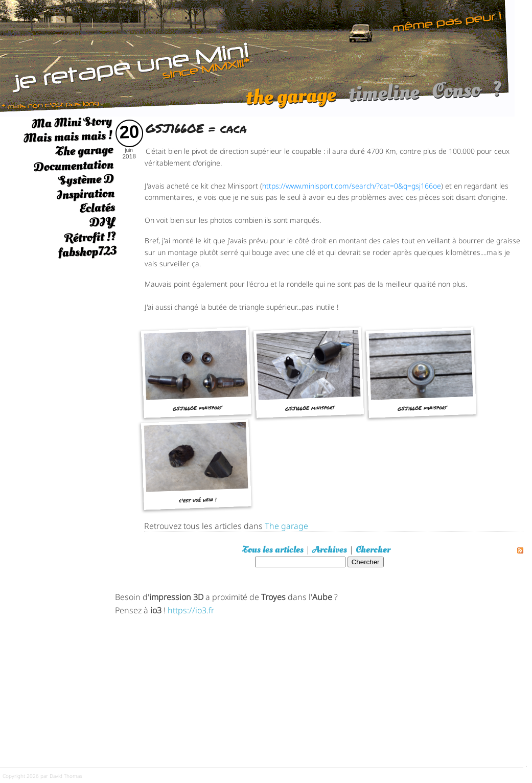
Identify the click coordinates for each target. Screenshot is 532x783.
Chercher (373, 550)
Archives (330, 550)
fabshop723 (87, 252)
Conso (456, 95)
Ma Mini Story (72, 122)
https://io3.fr (191, 609)
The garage (84, 151)
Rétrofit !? (90, 237)
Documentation (73, 166)
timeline (384, 98)
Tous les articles (273, 550)
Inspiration (85, 194)
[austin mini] (257, 57)
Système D (86, 180)
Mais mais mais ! (68, 137)
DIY (102, 222)
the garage (291, 101)
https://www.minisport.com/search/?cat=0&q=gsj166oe (352, 185)
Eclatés (97, 208)
